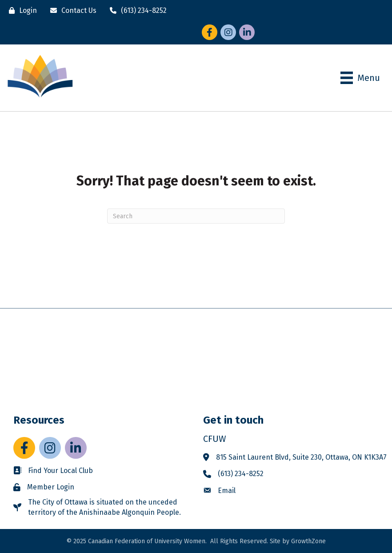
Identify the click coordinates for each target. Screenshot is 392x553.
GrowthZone (308, 541)
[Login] (21, 10)
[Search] (196, 216)
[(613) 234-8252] (136, 10)
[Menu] (360, 78)
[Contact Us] (71, 10)
